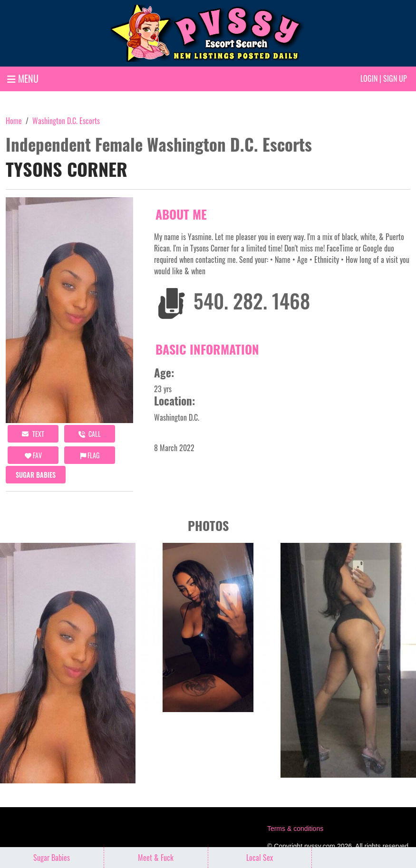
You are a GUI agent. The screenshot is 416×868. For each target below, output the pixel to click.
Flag (90, 455)
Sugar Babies (36, 475)
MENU (23, 78)
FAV (33, 455)
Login (369, 78)
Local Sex (260, 858)
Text (33, 434)
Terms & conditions (295, 829)
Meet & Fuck (156, 858)
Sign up (395, 78)
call (90, 434)
